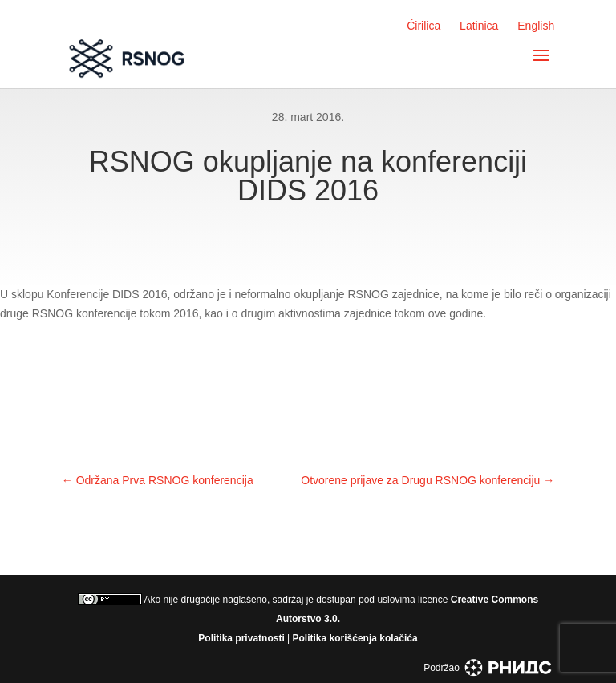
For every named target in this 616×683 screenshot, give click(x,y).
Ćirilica (423, 26)
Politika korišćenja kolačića (355, 638)
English (536, 26)
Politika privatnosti (241, 638)
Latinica (479, 26)
